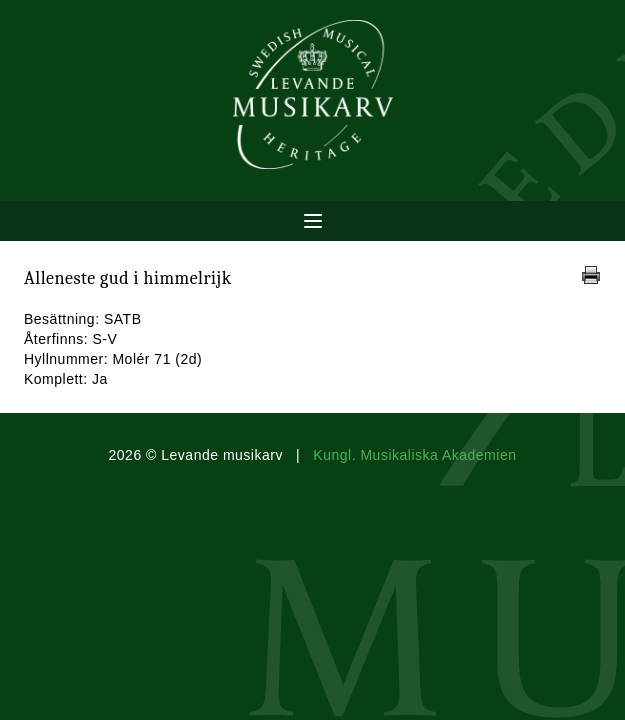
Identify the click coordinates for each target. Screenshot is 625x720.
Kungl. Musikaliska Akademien (414, 455)
